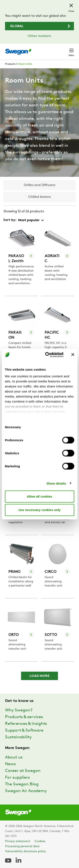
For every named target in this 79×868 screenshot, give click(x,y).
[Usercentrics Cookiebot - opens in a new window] (47, 355)
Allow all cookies (39, 496)
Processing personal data (22, 846)
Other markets (39, 36)
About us (14, 757)
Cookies (40, 841)
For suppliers (17, 778)
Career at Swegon (23, 771)
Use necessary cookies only (39, 510)
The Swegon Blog (22, 784)
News (10, 764)
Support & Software (24, 731)
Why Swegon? (19, 710)
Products (10, 64)
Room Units (25, 64)
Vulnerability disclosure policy (25, 851)
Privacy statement (18, 841)
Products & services (24, 717)
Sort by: (10, 220)
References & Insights (26, 724)
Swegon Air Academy (26, 791)
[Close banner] (73, 355)
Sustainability (18, 737)
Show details (56, 483)
